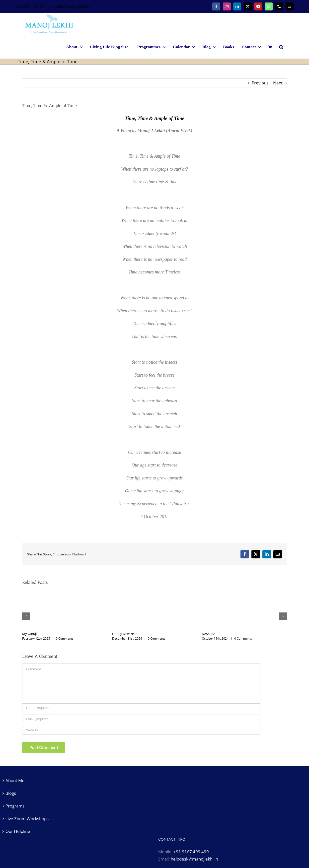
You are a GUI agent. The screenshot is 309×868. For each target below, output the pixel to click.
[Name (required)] (141, 708)
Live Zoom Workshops (27, 819)
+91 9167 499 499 (191, 852)
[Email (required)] (141, 719)
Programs (15, 806)
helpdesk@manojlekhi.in (70, 6)
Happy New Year (124, 634)
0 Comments (65, 638)
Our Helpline (18, 831)
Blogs (11, 793)
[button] (281, 47)
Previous (260, 83)
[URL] (141, 730)
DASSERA (209, 634)
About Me (15, 780)
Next (278, 83)
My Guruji (29, 634)
